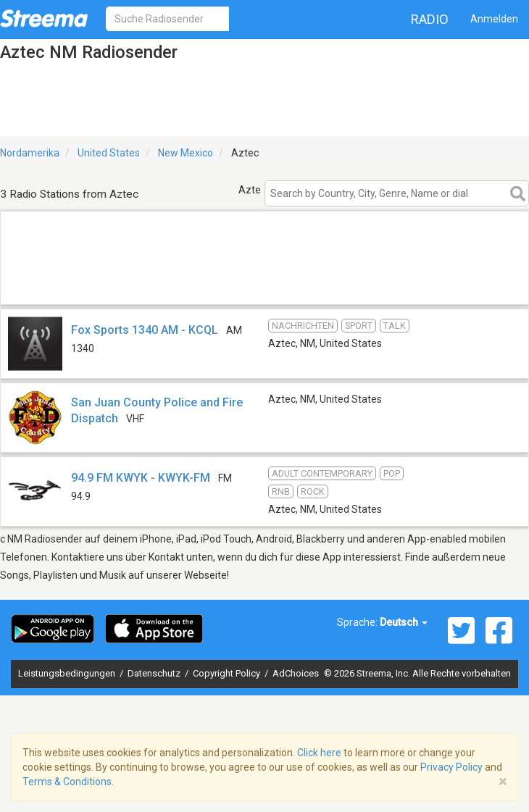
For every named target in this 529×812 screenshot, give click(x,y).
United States (109, 153)
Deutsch (404, 622)
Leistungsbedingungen (68, 673)
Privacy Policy (451, 767)
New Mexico (186, 153)
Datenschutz (155, 673)
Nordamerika (30, 153)
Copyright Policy (228, 673)
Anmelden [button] (494, 19)
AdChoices (296, 673)
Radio (430, 19)
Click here (319, 753)
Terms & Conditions (67, 782)
